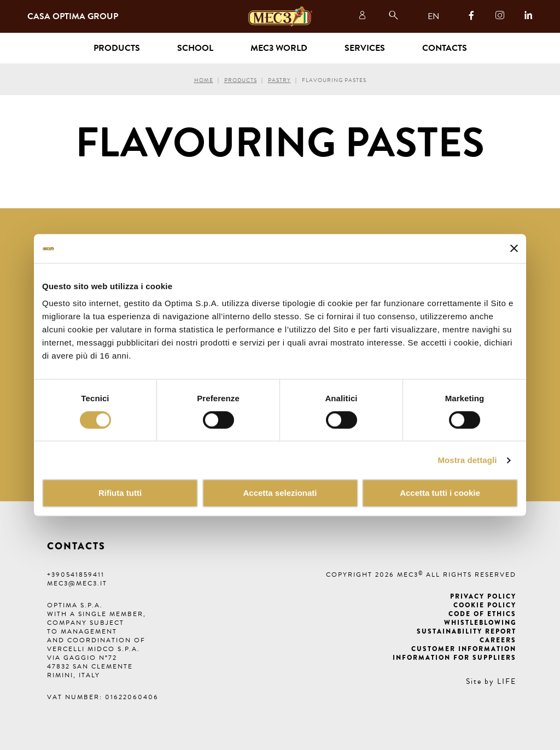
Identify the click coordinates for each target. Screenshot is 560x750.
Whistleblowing (480, 623)
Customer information (464, 649)
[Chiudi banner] (514, 249)
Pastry (279, 80)
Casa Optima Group (73, 16)
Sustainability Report (466, 631)
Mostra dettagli (467, 460)
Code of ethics (482, 614)
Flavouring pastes (334, 80)
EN (433, 16)
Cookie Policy (485, 605)
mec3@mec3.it (77, 583)
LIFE (507, 681)
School (195, 48)
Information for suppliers (454, 658)
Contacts (445, 48)
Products (241, 80)
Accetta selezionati (280, 493)
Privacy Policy (483, 596)
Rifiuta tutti (120, 493)
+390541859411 (76, 575)
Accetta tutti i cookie (440, 493)
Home (204, 80)
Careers (498, 640)
